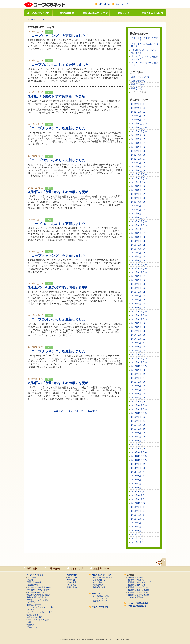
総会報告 (31, 625)
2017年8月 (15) (138, 327)
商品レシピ (123, 13)
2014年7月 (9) (138, 472)
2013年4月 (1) (138, 523)
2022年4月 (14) (138, 108)
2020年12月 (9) (138, 171)
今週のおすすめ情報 (100, 607)
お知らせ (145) (138, 81)
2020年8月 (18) (138, 186)
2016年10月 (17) (139, 366)
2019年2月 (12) (138, 257)
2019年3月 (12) (138, 253)
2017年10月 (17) (139, 319)
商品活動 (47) (138, 84)
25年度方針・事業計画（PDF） (40, 590)
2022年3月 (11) (138, 112)
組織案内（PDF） (102, 569)
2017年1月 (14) (138, 354)
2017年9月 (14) (138, 323)
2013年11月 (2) (138, 499)
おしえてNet (72, 577)
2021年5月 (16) (138, 151)
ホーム (30, 19)
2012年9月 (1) (138, 527)
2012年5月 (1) (138, 534)
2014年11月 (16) (139, 456)
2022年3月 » (93, 411)
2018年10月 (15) (139, 272)
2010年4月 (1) (138, 542)
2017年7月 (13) (138, 331)
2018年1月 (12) (138, 308)
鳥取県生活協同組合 (136, 577)
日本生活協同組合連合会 (136, 606)
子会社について (34, 627)
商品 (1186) (137, 88)
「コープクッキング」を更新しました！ (58, 36)
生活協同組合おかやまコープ (139, 582)
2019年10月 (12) (139, 225)
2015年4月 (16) (138, 437)
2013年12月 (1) (138, 495)
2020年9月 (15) (138, 182)
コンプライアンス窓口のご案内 (40, 612)
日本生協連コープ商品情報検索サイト (73, 585)
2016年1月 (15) (138, 401)
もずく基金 (97, 582)
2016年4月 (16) (138, 390)
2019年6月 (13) (138, 241)
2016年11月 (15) (139, 362)
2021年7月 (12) (138, 143)
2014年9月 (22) (138, 464)
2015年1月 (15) (138, 448)
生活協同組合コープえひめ (138, 595)
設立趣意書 (32, 577)
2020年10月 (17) (139, 178)
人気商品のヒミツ (100, 580)
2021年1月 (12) (138, 167)
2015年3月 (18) (138, 441)
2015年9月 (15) (138, 417)
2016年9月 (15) (138, 370)
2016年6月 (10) (138, 382)
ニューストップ (76, 411)
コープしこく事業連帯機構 (137, 603)
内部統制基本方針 (34, 605)
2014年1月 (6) (138, 491)
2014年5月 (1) (138, 480)
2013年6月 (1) (138, 519)
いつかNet (71, 580)
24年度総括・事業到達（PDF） (40, 587)
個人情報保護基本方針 (36, 592)
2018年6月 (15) (138, 288)
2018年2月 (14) (138, 304)
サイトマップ (121, 4)
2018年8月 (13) (138, 280)
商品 (49, 32)
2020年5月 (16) (138, 198)
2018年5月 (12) (138, 292)
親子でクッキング (100, 601)
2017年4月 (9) (138, 343)
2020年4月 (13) (138, 202)
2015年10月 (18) (139, 413)
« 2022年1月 (58, 411)
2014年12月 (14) (139, 452)
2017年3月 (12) (138, 347)
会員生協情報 (33, 585)
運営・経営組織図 (34, 582)
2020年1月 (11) (138, 214)
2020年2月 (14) (138, 210)
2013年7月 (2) (138, 515)
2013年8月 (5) (138, 511)
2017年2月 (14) (138, 351)
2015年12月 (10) (139, 405)
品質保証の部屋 (99, 587)
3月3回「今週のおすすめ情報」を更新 (57, 96)
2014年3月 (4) (138, 488)
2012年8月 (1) (138, 531)
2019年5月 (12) (138, 245)
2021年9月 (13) (138, 135)
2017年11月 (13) (139, 315)
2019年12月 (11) (139, 218)
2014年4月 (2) (138, 484)
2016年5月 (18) (138, 386)
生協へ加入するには (152, 13)
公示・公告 (32, 569)
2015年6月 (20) (138, 429)
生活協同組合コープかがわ (138, 592)
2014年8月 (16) (138, 468)
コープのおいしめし (101, 596)
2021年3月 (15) (138, 159)
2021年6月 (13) (138, 147)
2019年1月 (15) (138, 261)
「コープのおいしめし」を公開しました (59, 65)
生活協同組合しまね (136, 580)
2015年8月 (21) (138, 421)
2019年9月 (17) (138, 229)
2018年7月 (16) (138, 284)
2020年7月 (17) (138, 190)
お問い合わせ (104, 4)
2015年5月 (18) (138, 433)
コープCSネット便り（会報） (39, 620)
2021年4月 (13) (138, 155)
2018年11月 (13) (139, 268)
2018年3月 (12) (138, 300)
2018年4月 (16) (138, 296)
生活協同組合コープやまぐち (139, 587)
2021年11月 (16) (139, 128)
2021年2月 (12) (138, 163)
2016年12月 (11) (139, 358)
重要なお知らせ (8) (140, 77)
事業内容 (31, 580)
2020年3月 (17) (138, 206)
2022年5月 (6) (138, 104)
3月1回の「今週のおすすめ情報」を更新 (58, 287)
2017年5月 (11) (138, 339)
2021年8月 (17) (138, 139)
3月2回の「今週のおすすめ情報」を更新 (58, 192)
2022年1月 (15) (138, 120)
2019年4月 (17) (138, 249)
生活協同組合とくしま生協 (138, 590)
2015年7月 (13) (138, 425)
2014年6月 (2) (138, 476)
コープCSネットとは (38, 13)
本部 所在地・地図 (35, 617)
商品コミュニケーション (95, 13)
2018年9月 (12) (138, 276)
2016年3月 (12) (138, 394)
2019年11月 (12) (139, 221)
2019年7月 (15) (138, 237)
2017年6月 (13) (138, 335)
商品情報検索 (66, 13)
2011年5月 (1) (138, 538)
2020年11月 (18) (139, 174)
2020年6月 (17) (138, 194)
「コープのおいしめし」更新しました (57, 160)
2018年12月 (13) (139, 264)
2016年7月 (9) (138, 378)
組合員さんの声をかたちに (104, 577)
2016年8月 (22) (138, 374)
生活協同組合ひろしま (136, 585)
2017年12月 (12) (139, 311)
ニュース (40, 19)
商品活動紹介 (98, 585)
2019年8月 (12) (138, 233)
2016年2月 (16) (138, 398)
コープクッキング (100, 598)
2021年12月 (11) (139, 124)
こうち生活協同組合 (136, 597)
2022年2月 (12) (138, 116)
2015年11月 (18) (139, 409)
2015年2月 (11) (138, 444)
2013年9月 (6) (138, 507)
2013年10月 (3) (138, 503)
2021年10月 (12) (139, 131)
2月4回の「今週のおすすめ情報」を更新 (58, 383)
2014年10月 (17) (139, 460)
